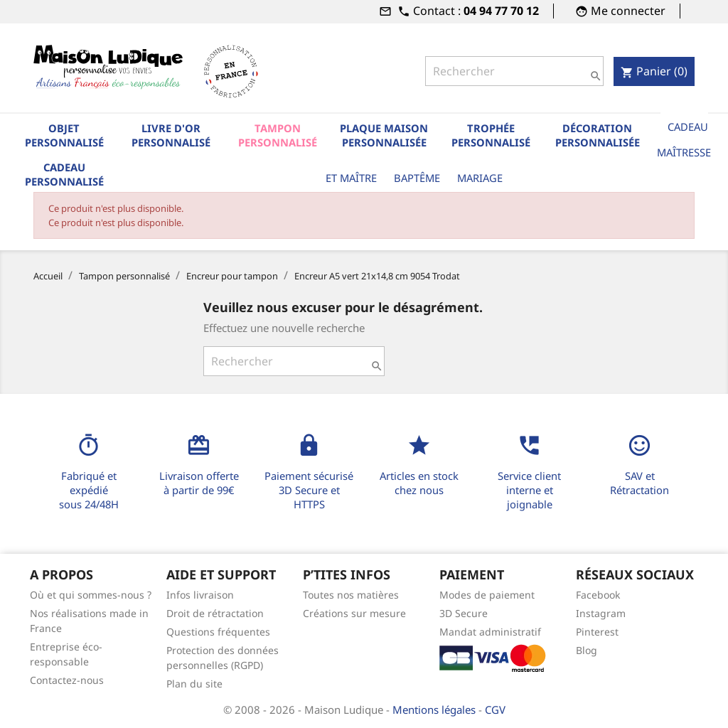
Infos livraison (200, 595)
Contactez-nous (67, 680)
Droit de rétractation (215, 613)
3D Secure (464, 613)
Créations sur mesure (354, 613)
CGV (495, 710)
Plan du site (194, 684)
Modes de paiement (487, 595)
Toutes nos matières (351, 595)
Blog (587, 650)
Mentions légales (435, 710)
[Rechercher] (514, 71)
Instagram (601, 613)
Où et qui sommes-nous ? (91, 595)
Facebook (598, 595)
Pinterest (597, 632)
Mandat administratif (490, 632)
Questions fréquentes (218, 632)
